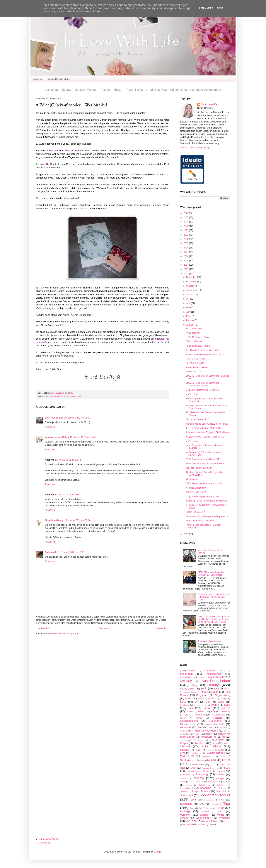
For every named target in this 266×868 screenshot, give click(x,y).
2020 (186, 239)
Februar (190, 320)
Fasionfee (52, 150)
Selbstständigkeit (188, 788)
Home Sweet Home (206, 731)
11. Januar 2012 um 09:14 (78, 520)
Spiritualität (221, 791)
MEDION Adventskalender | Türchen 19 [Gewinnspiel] (212, 574)
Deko (183, 702)
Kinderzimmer (217, 740)
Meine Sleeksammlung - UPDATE (202, 390)
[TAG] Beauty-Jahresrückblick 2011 (203, 459)
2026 (186, 213)
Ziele (210, 824)
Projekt (221, 771)
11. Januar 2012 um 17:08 (71, 552)
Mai (188, 307)
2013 (186, 269)
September (192, 290)
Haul (200, 727)
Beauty (213, 685)
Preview (207, 771)
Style (222, 800)
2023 (186, 226)
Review (198, 778)
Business (212, 699)
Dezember (192, 277)
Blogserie (202, 695)
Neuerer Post (44, 628)
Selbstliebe (221, 785)
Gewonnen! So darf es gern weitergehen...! (207, 516)
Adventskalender (216, 677)
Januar (190, 325)
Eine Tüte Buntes (54, 418)
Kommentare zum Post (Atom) (63, 634)
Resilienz (184, 779)
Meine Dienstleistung (59, 79)
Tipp (227, 804)
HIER (49, 164)
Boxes (188, 698)
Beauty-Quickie (188, 689)
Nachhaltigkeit (187, 760)
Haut (211, 727)
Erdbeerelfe (51, 552)
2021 (186, 235)
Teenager (215, 804)
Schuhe (226, 782)
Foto (186, 715)
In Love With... (195, 734)
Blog (216, 692)
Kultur (215, 743)
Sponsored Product (215, 795)
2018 (186, 248)
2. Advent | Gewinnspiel (210, 641)
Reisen (220, 774)
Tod (200, 808)
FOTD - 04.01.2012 (195, 512)
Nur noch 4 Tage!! (194, 328)
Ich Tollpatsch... (193, 479)
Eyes (227, 705)
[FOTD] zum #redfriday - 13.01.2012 (203, 428)
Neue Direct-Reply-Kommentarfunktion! (205, 464)
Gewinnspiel (187, 724)
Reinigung (202, 774)
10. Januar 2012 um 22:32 (68, 460)
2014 (186, 265)
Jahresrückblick (208, 737)
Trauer (209, 808)
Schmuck (213, 782)
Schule (189, 785)
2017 (186, 252)
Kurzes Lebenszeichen (197, 367)
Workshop (188, 824)
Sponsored (187, 795)
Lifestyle (185, 746)
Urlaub (220, 812)
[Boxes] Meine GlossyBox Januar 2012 (205, 355)
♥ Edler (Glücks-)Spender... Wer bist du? (206, 437)
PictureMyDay (193, 771)
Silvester (222, 788)
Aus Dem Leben (216, 681)
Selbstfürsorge (204, 785)
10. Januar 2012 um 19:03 (83, 437)
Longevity (210, 750)
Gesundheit (215, 721)
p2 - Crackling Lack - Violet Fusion (203, 350)
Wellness (225, 818)
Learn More (206, 8)
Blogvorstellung (222, 695)
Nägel (202, 760)
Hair (221, 724)
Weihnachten (203, 818)
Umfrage (185, 811)
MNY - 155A (192, 394)
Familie (207, 708)
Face (47, 396)
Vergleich (186, 815)
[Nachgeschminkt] (188, 671)
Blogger (158, 852)
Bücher (201, 699)
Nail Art (212, 760)
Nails (226, 760)
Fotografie (200, 715)
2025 (186, 217)
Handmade (186, 727)
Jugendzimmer (186, 740)
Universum (205, 812)
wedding (184, 818)
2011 (186, 534)
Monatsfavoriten (208, 756)
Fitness (201, 712)
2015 (186, 261)
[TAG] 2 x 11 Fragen (196, 359)
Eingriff (221, 702)
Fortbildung (226, 712)
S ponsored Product (197, 782)
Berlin (204, 689)
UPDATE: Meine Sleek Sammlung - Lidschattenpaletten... (203, 384)
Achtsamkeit (186, 677)
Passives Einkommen (210, 768)
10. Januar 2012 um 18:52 (77, 418)
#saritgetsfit (209, 671)
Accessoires (214, 674)
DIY (197, 702)
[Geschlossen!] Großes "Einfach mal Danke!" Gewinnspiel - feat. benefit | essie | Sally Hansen (214, 619)
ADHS (201, 677)
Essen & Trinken (200, 705)
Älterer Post (162, 628)
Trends (220, 808)
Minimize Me (187, 756)
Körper (184, 743)
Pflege (226, 768)
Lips (198, 750)
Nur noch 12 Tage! (195, 363)
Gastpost (217, 718)
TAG (202, 804)
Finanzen (190, 712)
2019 (186, 243)
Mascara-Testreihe (216, 753)
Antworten (50, 427)
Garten (199, 718)
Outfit (194, 768)
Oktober (190, 286)
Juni (189, 303)
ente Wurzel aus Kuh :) (57, 437)
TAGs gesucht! (193, 333)
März (189, 316)
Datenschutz (45, 843)
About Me (38, 79)
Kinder (201, 740)
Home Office (186, 731)
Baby (194, 685)
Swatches (186, 804)
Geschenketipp (189, 721)
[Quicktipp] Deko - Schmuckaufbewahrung (206, 501)
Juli (188, 299)
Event (214, 705)
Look (221, 750)
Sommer (183, 791)
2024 (186, 222)
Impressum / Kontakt (49, 839)
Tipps (192, 808)
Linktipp (185, 750)
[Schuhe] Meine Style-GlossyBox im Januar (207, 424)
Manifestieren (197, 753)
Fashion (225, 708)
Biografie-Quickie (190, 692)
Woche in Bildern (210, 821)
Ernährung (185, 705)
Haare (209, 724)
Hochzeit (223, 728)
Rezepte (220, 779)
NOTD (213, 765)
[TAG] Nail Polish (194, 341)
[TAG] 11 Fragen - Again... (198, 337)
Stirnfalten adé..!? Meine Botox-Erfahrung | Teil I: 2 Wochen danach (214, 597)
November (192, 282)
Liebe (225, 743)
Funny (183, 718)
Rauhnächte (185, 775)
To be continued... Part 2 (198, 346)
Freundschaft (56, 396)
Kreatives (200, 743)
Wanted (220, 815)
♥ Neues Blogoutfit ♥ (196, 488)
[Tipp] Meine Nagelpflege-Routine (202, 497)
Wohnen (227, 821)
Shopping (206, 788)
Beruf (216, 689)
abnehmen (186, 674)
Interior (209, 734)
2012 (186, 274)
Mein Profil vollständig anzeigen (196, 148)
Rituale (183, 782)
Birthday (204, 692)
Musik (223, 756)
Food (213, 712)
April (189, 312)
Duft (208, 702)
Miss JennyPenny (54, 520)
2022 (186, 230)
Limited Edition (69, 396)
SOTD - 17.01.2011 (195, 372)
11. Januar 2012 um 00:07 (68, 495)
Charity (223, 698)
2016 (186, 256)
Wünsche (202, 825)
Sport (193, 800)
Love (79, 396)
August (190, 295)
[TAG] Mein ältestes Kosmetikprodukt (204, 483)
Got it (220, 8)
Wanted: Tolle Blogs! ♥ (197, 492)
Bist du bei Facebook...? (198, 419)
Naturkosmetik (197, 765)
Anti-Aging (186, 681)
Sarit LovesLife (58, 393)
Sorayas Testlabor (201, 791)
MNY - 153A (192, 441)
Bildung (227, 689)
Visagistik (204, 815)
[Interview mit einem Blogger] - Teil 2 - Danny (208, 432)
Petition (69, 150)
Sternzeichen (209, 800)
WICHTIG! (191, 821)
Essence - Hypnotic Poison (199, 468)
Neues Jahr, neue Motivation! (200, 521)
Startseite (103, 628)
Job (223, 737)
